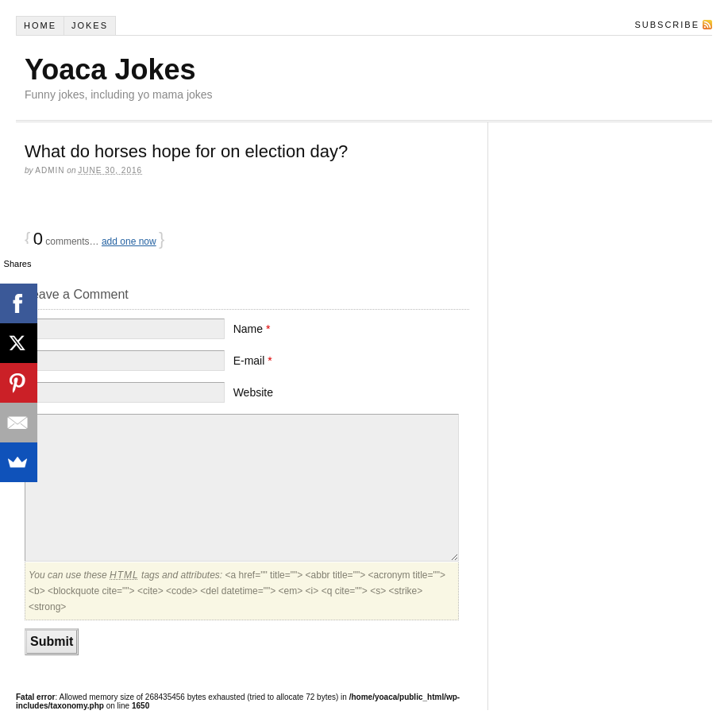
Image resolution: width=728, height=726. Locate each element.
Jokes (90, 25)
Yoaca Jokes (110, 70)
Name (252, 329)
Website (253, 392)
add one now (129, 241)
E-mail (253, 361)
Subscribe (667, 25)
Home (40, 25)
